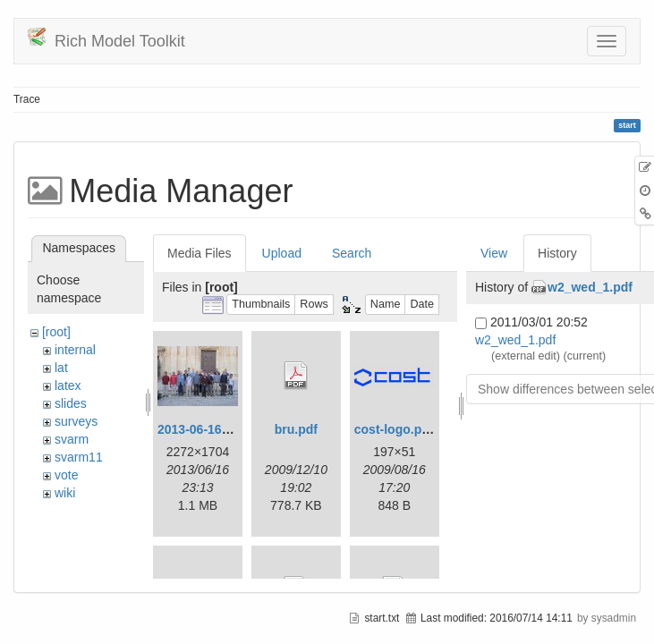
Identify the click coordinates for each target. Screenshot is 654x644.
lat (61, 368)
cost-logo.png (396, 429)
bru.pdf (296, 429)
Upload (282, 253)
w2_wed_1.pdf (590, 287)
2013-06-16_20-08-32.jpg (229, 429)
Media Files (200, 253)
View (494, 253)
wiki (65, 493)
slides (71, 403)
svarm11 (79, 457)
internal (75, 350)
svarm (72, 439)
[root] (56, 332)
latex (68, 386)
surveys (76, 421)
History (557, 253)
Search (352, 253)
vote (66, 475)
